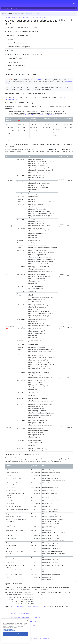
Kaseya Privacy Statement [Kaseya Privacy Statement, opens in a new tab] (9, 631)
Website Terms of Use (44, 639)
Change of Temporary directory (18, 35)
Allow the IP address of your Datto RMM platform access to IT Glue (43, 115)
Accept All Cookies (16, 634)
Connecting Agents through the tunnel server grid (24, 54)
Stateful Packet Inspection (16, 66)
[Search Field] (39, 8)
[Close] (28, 621)
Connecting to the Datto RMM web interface (22, 31)
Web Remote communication (17, 43)
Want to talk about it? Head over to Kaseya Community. (25, 618)
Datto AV (10, 50)
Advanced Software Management (18, 47)
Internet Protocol (12, 62)
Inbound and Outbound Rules (17, 58)
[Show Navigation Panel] (2, 3)
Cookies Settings (32, 639)
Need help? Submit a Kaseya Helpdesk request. (23, 614)
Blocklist (9, 70)
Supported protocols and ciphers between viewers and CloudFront (27, 606)
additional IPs (41, 79)
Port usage (10, 39)
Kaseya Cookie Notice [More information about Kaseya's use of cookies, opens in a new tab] (8, 629)
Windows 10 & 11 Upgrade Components (16, 570)
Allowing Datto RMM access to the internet (22, 28)
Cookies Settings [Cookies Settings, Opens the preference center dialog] (16, 638)
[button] (75, 8)
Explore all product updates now (33, 14)
